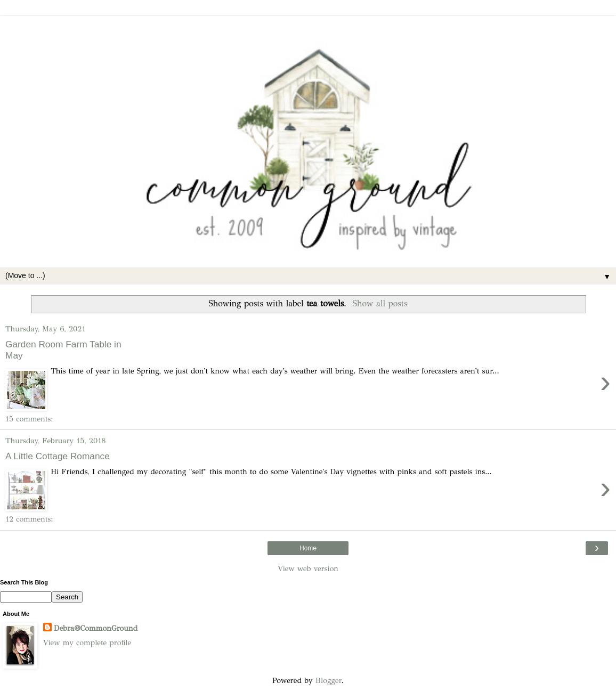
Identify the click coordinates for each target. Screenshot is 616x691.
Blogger (329, 680)
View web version (308, 568)
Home (308, 548)
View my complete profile (87, 643)
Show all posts (380, 303)
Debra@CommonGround (96, 628)
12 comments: (29, 519)
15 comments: (29, 419)
